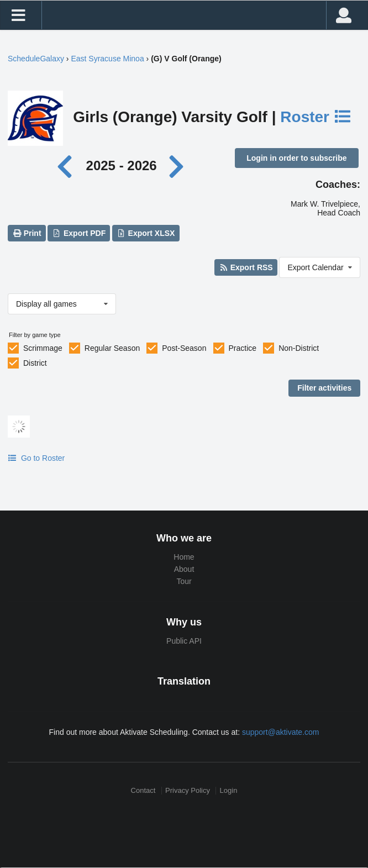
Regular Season (112, 348)
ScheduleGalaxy (36, 59)
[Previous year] (68, 165)
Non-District (299, 348)
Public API (184, 641)
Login (229, 790)
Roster (316, 117)
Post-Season (184, 348)
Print (27, 233)
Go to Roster (36, 458)
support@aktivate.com (281, 732)
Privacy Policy (188, 790)
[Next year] (177, 165)
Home (184, 557)
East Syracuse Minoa (107, 59)
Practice (243, 348)
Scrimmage (43, 348)
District (35, 363)
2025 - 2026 (122, 165)
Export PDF (79, 233)
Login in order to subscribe (296, 158)
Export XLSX (146, 233)
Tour (184, 581)
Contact (143, 790)
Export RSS (246, 267)
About (184, 569)
